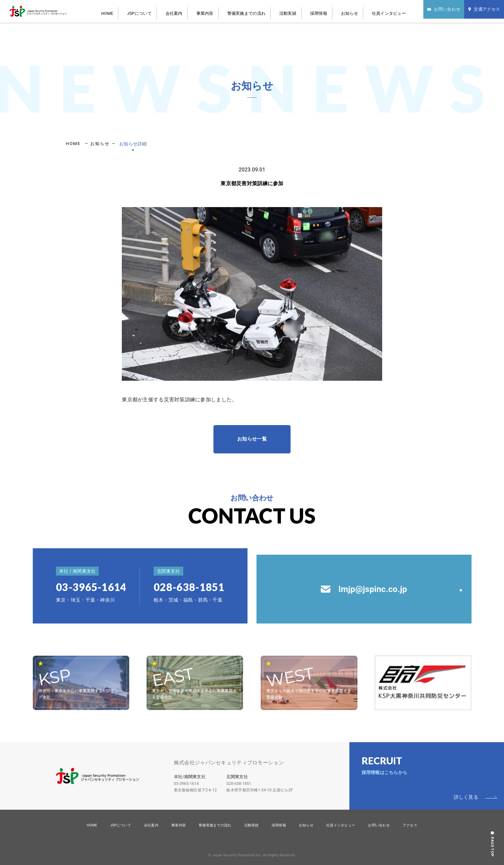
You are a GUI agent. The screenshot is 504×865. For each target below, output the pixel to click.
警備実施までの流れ (260, 11)
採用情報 (318, 11)
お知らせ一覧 (252, 439)
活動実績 (293, 11)
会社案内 (202, 11)
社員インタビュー (374, 11)
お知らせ (342, 11)
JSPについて (174, 11)
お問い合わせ (379, 825)
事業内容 (226, 11)
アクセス (410, 825)
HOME (148, 11)
